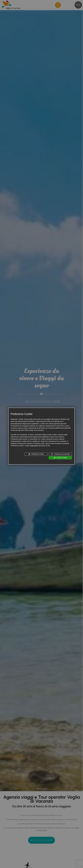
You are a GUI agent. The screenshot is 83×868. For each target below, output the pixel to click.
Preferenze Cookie (36, 454)
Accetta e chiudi (60, 458)
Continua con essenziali (60, 454)
